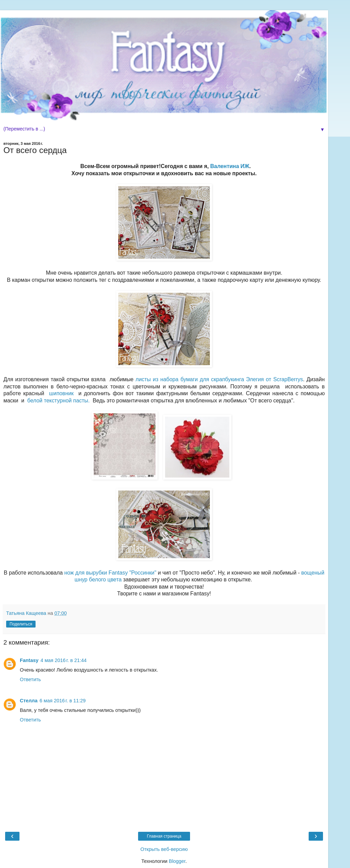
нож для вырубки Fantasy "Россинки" (110, 573)
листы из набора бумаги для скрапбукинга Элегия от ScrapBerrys (219, 379)
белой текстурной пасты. (58, 401)
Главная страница (164, 836)
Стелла (29, 701)
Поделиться (21, 624)
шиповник (62, 393)
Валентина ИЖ (230, 166)
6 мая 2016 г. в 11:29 (63, 701)
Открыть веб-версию (164, 849)
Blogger (177, 861)
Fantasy (29, 660)
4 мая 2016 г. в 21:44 (63, 660)
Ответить (30, 679)
